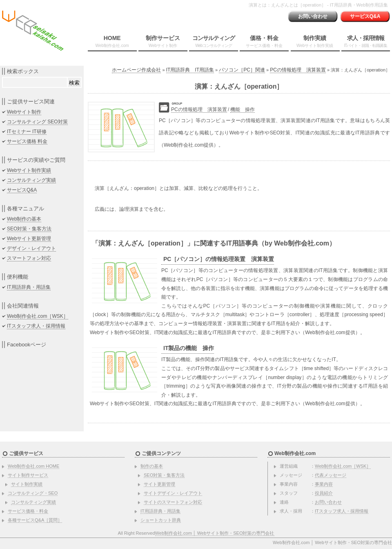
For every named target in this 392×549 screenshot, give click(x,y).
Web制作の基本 (24, 219)
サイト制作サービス (28, 475)
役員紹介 (324, 493)
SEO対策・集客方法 (29, 229)
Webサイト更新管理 (29, 239)
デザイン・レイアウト (31, 248)
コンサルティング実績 (31, 180)
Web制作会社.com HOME (33, 466)
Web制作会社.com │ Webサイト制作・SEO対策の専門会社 (215, 533)
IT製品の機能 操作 (189, 348)
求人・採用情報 (365, 41)
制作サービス (163, 41)
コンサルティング (214, 41)
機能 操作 (243, 109)
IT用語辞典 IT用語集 (190, 70)
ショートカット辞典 (161, 520)
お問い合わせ (313, 16)
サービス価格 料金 (27, 141)
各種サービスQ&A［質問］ (35, 520)
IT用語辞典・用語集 (29, 287)
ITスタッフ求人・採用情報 (36, 326)
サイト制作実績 (27, 484)
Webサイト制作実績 (29, 170)
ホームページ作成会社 (136, 70)
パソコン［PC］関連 (242, 70)
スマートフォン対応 (29, 258)
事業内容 (324, 484)
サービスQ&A (365, 16)
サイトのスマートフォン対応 (173, 502)
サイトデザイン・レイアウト (173, 493)
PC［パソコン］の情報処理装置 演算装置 (219, 259)
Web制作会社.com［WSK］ (38, 316)
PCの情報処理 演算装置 (298, 70)
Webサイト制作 (24, 112)
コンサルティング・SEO (33, 493)
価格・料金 (264, 41)
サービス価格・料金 (28, 511)
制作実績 (315, 41)
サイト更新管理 (159, 484)
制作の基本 (152, 466)
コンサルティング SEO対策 (37, 122)
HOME (112, 41)
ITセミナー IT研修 (27, 132)
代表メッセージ (331, 475)
